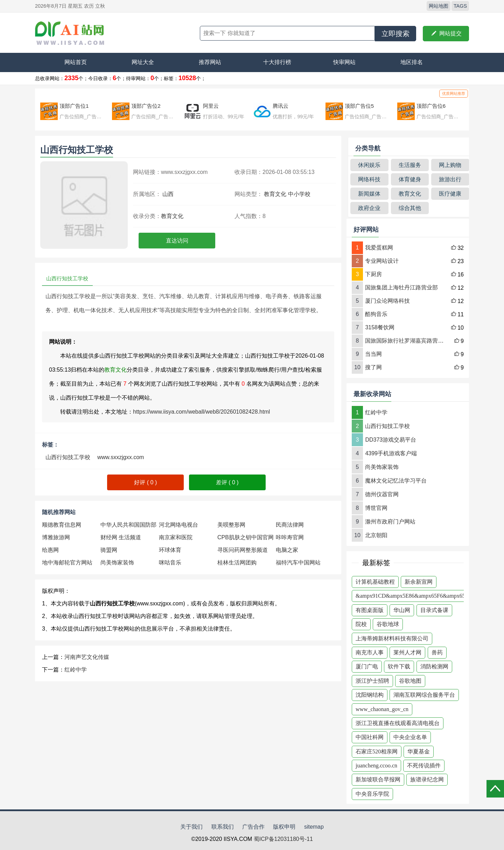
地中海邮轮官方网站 (67, 563)
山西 (168, 194)
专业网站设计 (382, 261)
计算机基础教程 (375, 582)
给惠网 (50, 550)
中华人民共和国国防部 (128, 525)
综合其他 (410, 208)
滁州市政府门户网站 (390, 522)
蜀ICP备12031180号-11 (283, 839)
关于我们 (191, 827)
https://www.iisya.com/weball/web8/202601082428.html (201, 412)
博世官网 (376, 508)
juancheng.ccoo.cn (376, 765)
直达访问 (177, 241)
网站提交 (446, 34)
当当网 (373, 354)
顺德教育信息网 (62, 525)
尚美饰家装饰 (117, 563)
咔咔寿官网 (290, 537)
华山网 (402, 610)
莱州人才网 (407, 652)
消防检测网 (434, 666)
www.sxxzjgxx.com (121, 457)
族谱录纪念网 (427, 779)
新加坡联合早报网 (378, 779)
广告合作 (253, 827)
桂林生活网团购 (237, 563)
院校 (361, 624)
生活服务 (410, 165)
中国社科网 (370, 737)
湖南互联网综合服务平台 (424, 695)
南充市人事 (370, 652)
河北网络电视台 (178, 525)
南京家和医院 (176, 537)
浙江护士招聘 (372, 681)
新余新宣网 (419, 582)
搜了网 (373, 367)
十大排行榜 (277, 62)
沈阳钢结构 (370, 695)
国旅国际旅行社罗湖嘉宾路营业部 (407, 341)
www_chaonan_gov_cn (382, 709)
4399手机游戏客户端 (391, 453)
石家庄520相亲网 (377, 751)
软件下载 (399, 666)
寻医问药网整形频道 (243, 550)
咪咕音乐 (170, 563)
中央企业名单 (410, 737)
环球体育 (170, 550)
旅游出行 (450, 179)
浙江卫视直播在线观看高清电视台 (398, 723)
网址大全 (143, 62)
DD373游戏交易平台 (391, 440)
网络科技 (369, 179)
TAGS (460, 6)
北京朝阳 (376, 535)
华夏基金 (419, 751)
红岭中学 (76, 670)
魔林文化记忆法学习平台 (396, 481)
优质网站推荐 (454, 93)
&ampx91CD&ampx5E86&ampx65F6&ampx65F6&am (419, 596)
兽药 (437, 652)
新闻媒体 (369, 194)
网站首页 (76, 62)
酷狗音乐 (376, 314)
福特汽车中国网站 (298, 563)
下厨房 (373, 274)
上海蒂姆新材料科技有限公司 (392, 638)
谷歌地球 (388, 624)
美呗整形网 (231, 525)
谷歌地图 (410, 681)
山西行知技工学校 (68, 457)
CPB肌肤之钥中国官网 (246, 537)
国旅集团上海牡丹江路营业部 (401, 287)
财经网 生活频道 (121, 537)
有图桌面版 (370, 610)
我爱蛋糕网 (379, 248)
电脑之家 (287, 550)
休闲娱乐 (369, 165)
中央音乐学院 (372, 794)
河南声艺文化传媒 (87, 657)
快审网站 (344, 62)
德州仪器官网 (382, 494)
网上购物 (450, 165)
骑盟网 (109, 550)
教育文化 (275, 194)
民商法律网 (290, 525)
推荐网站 (210, 62)
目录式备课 (434, 610)
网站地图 (439, 6)
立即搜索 (395, 34)
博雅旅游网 (56, 537)
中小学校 (299, 194)
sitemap (314, 827)
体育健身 (410, 179)
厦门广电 (367, 666)
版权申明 (284, 827)
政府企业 (369, 208)
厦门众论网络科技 (387, 301)
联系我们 (223, 827)
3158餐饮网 (380, 327)
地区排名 (412, 62)
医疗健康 (450, 194)
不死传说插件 (424, 765)
